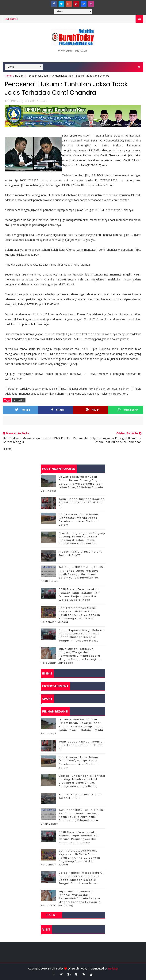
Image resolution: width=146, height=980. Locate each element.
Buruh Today (79, 968)
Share (58, 410)
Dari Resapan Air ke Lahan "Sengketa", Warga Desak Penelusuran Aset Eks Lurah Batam (79, 520)
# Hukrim (19, 400)
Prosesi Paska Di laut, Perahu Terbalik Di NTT (81, 553)
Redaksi (113, 968)
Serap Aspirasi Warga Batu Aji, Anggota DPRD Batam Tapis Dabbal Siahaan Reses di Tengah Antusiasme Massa (82, 635)
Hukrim (19, 76)
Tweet (23, 410)
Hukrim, (43, 101)
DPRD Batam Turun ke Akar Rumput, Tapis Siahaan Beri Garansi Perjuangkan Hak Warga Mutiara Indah (79, 595)
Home (8, 76)
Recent (52, 915)
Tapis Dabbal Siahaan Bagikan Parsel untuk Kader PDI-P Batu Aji (82, 502)
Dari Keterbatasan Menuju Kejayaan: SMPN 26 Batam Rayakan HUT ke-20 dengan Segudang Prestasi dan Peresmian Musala (70, 615)
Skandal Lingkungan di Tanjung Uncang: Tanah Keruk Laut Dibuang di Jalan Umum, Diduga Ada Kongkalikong (82, 538)
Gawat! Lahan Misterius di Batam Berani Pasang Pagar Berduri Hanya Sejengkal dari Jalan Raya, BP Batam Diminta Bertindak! (72, 484)
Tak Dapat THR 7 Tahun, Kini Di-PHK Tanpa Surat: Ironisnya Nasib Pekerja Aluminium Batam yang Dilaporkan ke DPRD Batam (73, 574)
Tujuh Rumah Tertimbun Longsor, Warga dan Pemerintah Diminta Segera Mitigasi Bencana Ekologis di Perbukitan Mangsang (71, 656)
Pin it (93, 410)
